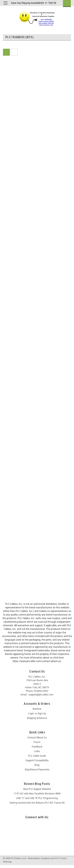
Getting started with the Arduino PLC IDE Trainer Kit (37, 803)
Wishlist (37, 709)
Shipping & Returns (37, 718)
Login (41, 3)
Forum (37, 742)
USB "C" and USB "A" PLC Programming (37, 798)
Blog (37, 765)
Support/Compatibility (37, 760)
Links (37, 751)
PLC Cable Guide (37, 756)
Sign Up (52, 3)
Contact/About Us (37, 738)
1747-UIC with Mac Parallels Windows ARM (37, 794)
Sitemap (7, 862)
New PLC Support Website (37, 789)
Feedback (37, 747)
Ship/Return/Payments (37, 770)
